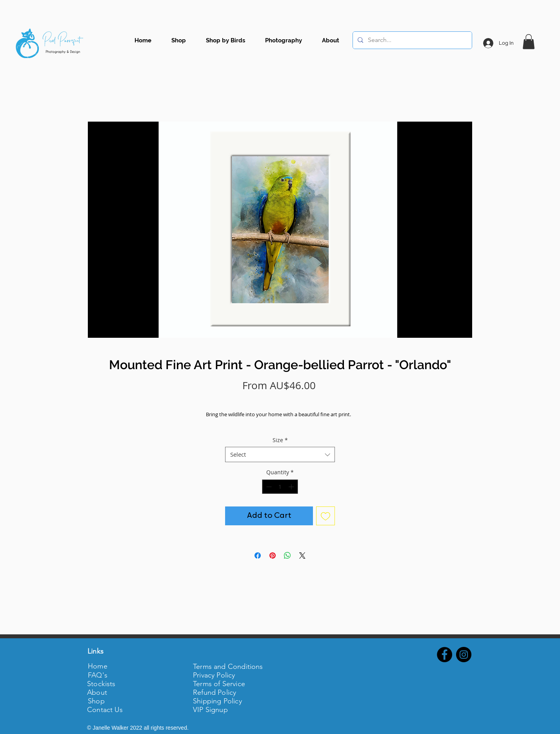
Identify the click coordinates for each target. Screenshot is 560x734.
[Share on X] (302, 556)
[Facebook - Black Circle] (445, 655)
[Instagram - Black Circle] (464, 655)
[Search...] (412, 40)
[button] (529, 42)
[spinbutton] (280, 487)
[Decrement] (268, 487)
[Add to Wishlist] (325, 516)
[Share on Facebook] (258, 556)
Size (280, 440)
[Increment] (292, 487)
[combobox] (280, 454)
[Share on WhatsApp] (287, 556)
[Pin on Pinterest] (273, 556)
